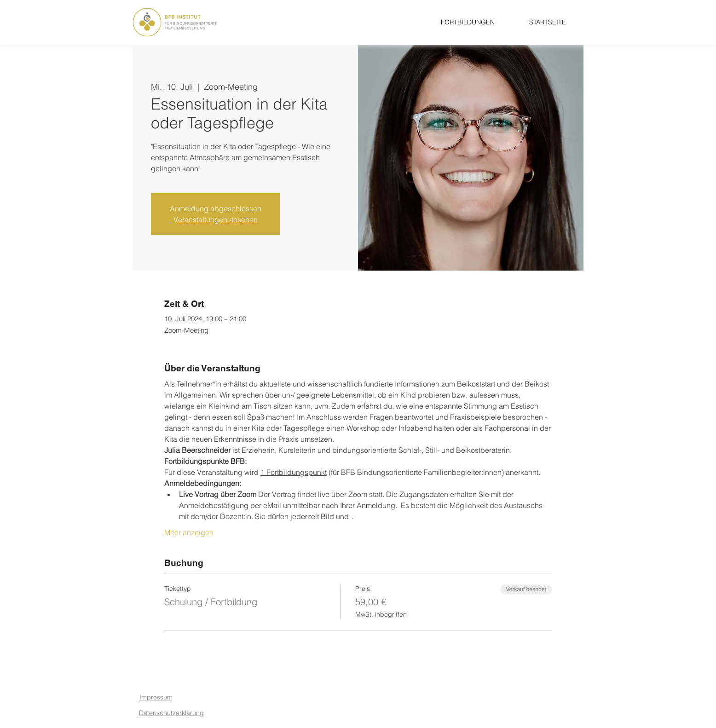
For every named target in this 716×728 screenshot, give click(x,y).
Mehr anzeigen (189, 532)
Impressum (156, 697)
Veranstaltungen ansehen (216, 220)
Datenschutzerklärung (171, 713)
